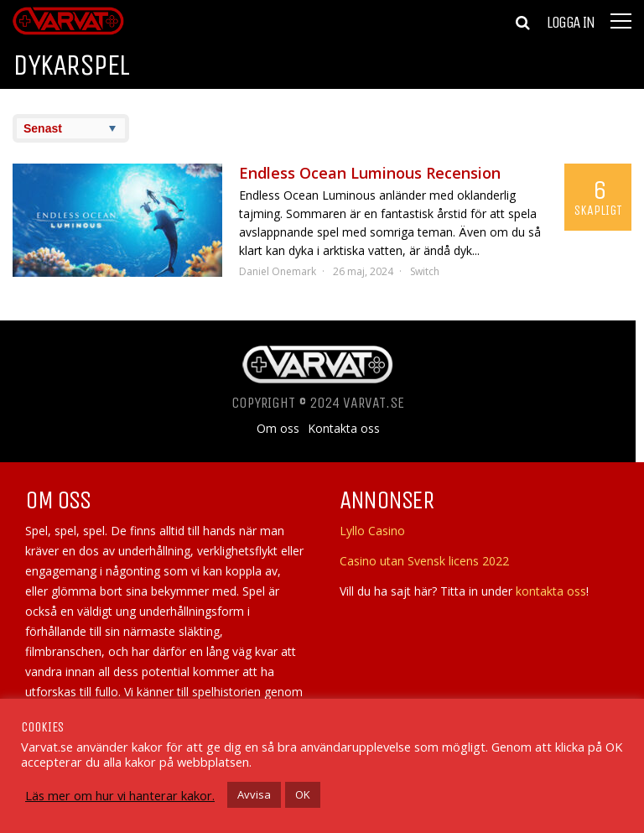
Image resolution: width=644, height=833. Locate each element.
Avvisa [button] (254, 794)
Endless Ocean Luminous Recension (370, 173)
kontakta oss (551, 591)
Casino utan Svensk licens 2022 (424, 561)
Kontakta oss (344, 429)
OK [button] (303, 794)
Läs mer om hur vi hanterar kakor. (120, 795)
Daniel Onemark (278, 271)
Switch (425, 271)
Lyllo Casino (372, 531)
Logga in (570, 23)
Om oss (278, 429)
